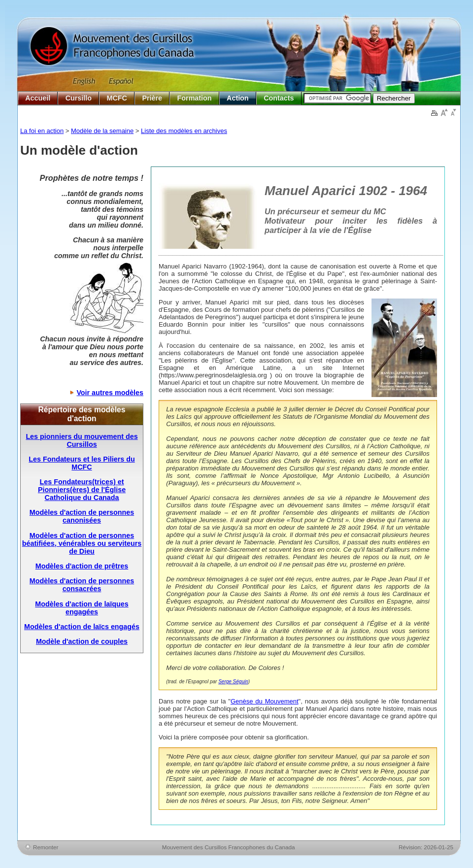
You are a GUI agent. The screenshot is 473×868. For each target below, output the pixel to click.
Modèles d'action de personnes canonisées (82, 516)
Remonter (46, 847)
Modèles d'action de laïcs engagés (82, 627)
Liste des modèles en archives (184, 131)
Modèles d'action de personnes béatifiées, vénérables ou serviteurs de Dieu (82, 543)
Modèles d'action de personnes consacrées (82, 585)
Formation (195, 98)
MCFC (117, 98)
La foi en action (42, 131)
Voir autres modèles (110, 393)
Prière (152, 98)
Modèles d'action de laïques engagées (82, 608)
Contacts (279, 98)
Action (237, 98)
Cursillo (79, 98)
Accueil (38, 98)
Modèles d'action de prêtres (82, 566)
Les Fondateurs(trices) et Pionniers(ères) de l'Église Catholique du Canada (82, 490)
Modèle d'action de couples (82, 641)
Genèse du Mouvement (265, 701)
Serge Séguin (233, 682)
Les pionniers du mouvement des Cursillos (82, 440)
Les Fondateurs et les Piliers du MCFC (82, 463)
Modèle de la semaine (102, 131)
